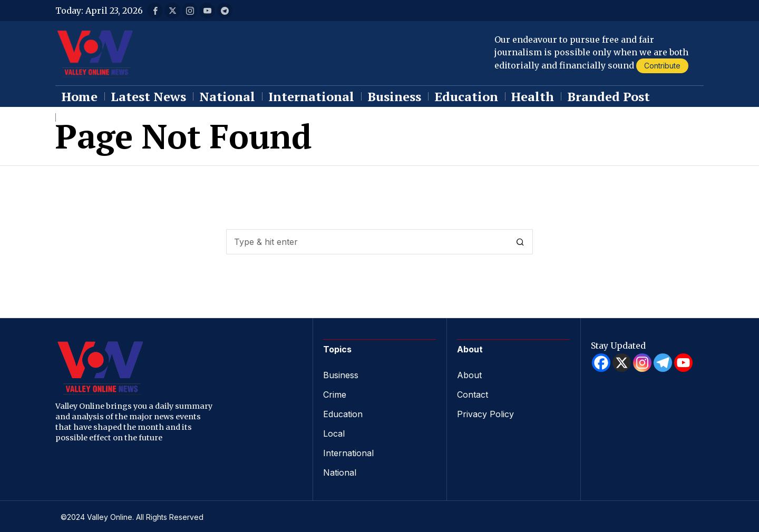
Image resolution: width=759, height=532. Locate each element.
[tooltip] (155, 11)
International (348, 451)
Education (343, 413)
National (340, 470)
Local (334, 432)
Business (341, 375)
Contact (473, 394)
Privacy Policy (485, 413)
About (469, 375)
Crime (335, 394)
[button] (520, 242)
